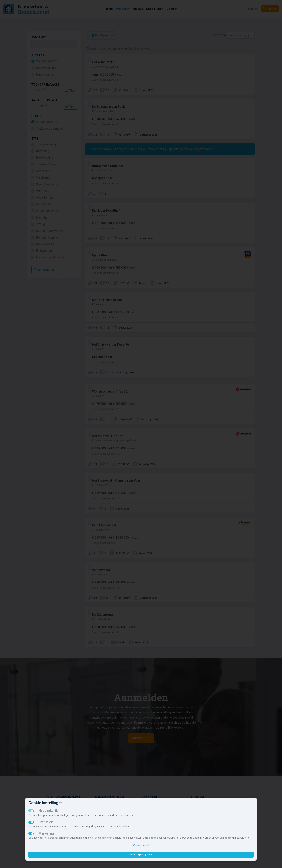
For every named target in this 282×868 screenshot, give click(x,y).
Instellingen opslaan (141, 854)
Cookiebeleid (141, 845)
